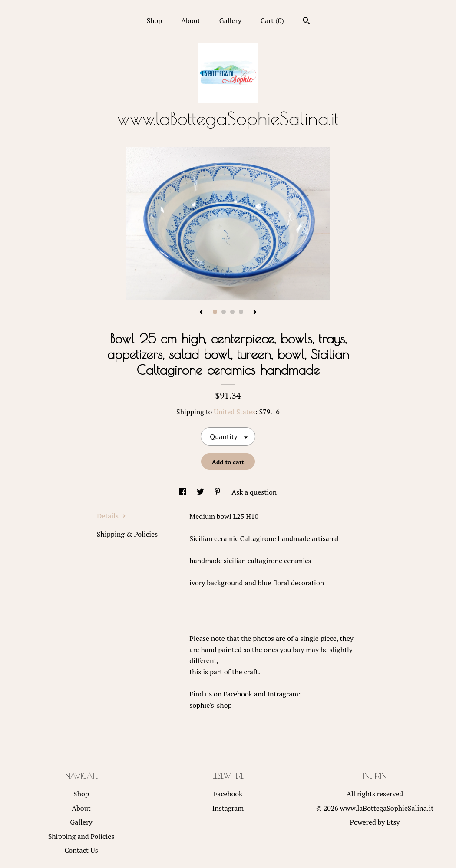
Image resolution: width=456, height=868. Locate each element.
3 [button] (232, 312)
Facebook (228, 794)
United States (234, 412)
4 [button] (241, 312)
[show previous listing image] (201, 313)
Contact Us (81, 850)
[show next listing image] (255, 313)
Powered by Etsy (375, 822)
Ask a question (254, 492)
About (191, 20)
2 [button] (224, 312)
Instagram (228, 808)
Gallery (230, 20)
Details (111, 516)
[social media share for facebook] (184, 492)
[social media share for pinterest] (218, 492)
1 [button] (215, 312)
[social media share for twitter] (201, 492)
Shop (154, 20)
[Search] (306, 22)
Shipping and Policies (81, 836)
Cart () (272, 20)
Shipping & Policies (127, 534)
